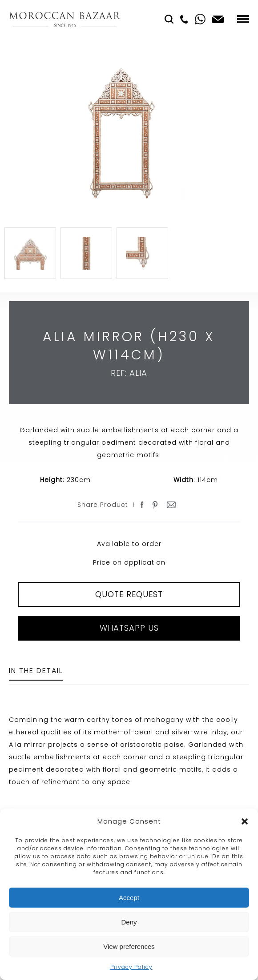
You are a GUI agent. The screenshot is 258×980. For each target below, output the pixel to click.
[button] (245, 821)
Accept (129, 898)
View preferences (129, 946)
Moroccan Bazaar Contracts (65, 19)
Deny (129, 922)
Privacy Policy (131, 967)
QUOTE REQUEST (129, 594)
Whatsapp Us (129, 628)
